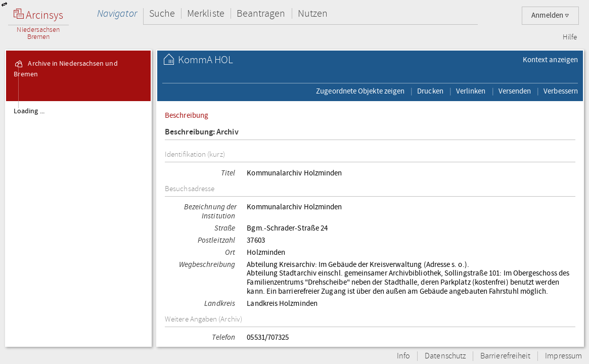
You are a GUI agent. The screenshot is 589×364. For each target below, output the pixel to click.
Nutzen (313, 13)
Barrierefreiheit (505, 356)
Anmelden (550, 15)
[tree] (78, 223)
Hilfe (570, 37)
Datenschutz (445, 356)
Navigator (117, 13)
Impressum (563, 356)
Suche (162, 13)
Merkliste (206, 13)
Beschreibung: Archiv (202, 132)
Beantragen (261, 13)
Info (403, 356)
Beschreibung (187, 115)
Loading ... (29, 111)
